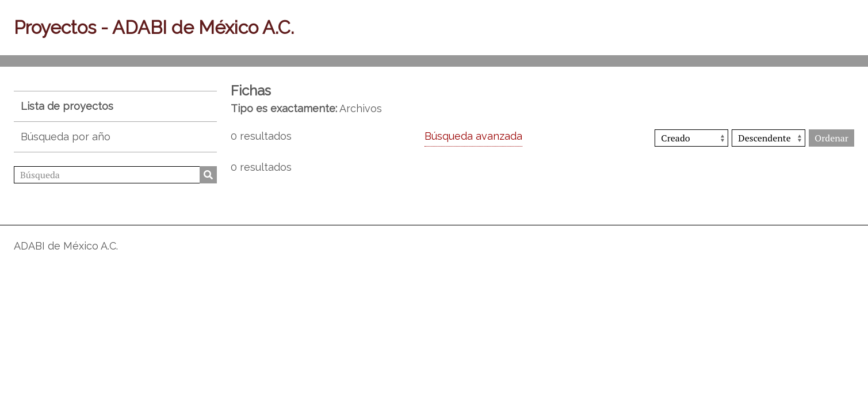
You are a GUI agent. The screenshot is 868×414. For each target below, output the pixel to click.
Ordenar (831, 138)
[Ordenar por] (691, 138)
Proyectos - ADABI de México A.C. (154, 27)
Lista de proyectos (67, 106)
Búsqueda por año (66, 137)
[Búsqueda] (115, 175)
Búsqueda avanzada (473, 136)
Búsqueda (208, 175)
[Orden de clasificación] (768, 138)
